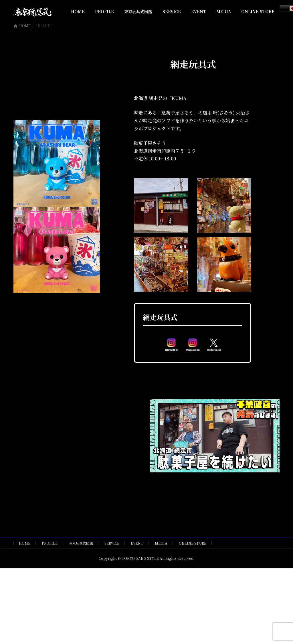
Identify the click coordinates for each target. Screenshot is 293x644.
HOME (25, 543)
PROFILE (50, 543)
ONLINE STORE (193, 543)
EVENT (137, 543)
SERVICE (112, 543)
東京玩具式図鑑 (81, 543)
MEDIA (161, 543)
